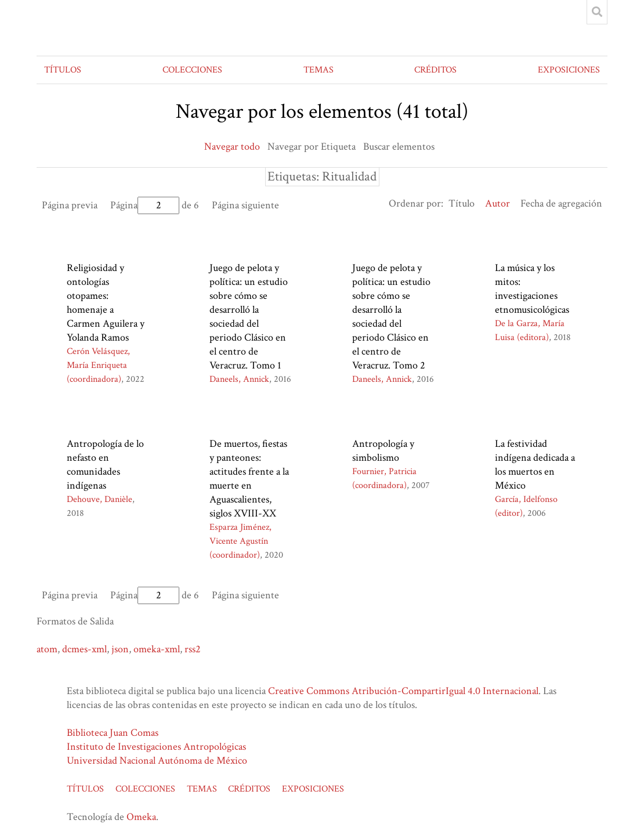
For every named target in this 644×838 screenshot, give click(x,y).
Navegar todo (232, 147)
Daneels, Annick (239, 379)
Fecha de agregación (561, 203)
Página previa (70, 205)
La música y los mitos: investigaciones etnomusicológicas (532, 289)
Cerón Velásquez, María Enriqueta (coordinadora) (98, 365)
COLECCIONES (192, 70)
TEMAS (319, 70)
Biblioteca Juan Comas (113, 733)
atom (47, 649)
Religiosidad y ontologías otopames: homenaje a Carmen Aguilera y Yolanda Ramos (106, 303)
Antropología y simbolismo (383, 451)
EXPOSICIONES (569, 70)
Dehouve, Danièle (100, 499)
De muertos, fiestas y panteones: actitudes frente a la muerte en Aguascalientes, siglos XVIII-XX (249, 478)
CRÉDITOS (435, 70)
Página (145, 205)
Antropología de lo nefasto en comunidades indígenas (105, 465)
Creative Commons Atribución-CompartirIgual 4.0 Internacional (403, 691)
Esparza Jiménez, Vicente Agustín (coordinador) (240, 541)
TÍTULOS (63, 70)
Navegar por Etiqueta (312, 147)
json (120, 649)
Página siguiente (245, 205)
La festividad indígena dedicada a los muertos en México (535, 465)
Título (462, 203)
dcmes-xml (84, 649)
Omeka (141, 817)
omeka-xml (157, 649)
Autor (498, 203)
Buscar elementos (399, 147)
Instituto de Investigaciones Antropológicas (156, 747)
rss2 (193, 649)
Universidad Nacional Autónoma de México (157, 761)
